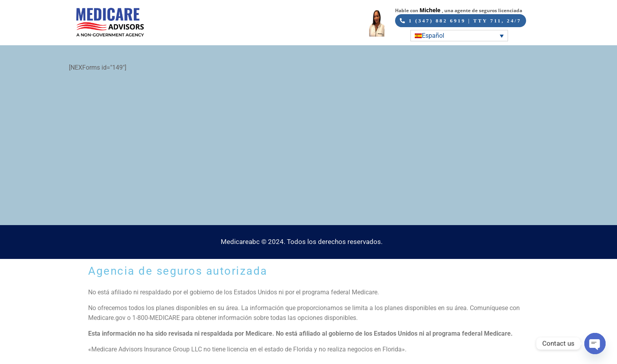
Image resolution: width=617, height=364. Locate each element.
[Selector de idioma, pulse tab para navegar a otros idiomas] (459, 36)
